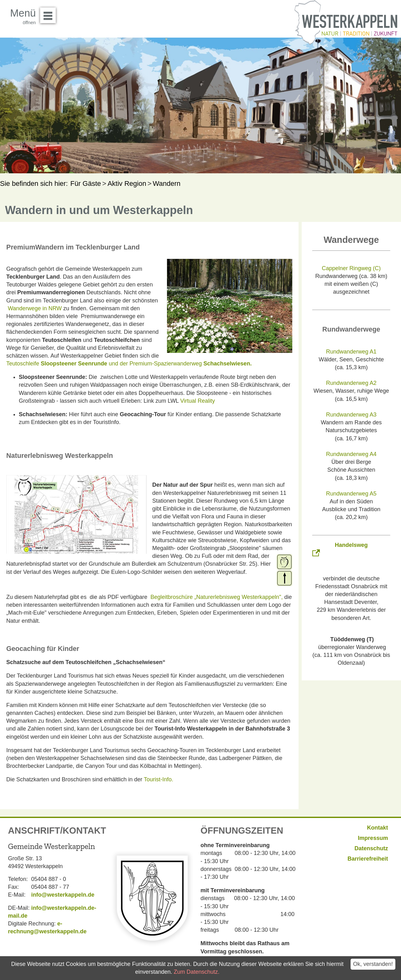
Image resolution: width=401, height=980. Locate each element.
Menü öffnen (50, 13)
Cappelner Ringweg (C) (351, 268)
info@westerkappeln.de (63, 895)
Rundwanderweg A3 (351, 415)
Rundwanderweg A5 (351, 494)
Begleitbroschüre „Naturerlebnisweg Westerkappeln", (216, 597)
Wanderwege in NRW (35, 308)
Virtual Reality (198, 401)
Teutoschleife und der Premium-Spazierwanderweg (129, 364)
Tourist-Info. (159, 779)
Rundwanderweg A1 (351, 352)
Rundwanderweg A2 (351, 383)
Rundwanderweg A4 (351, 454)
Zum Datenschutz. (196, 972)
